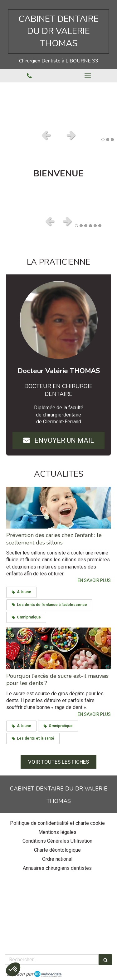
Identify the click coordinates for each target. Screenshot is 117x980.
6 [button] (100, 226)
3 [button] (112, 140)
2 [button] (108, 140)
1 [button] (103, 140)
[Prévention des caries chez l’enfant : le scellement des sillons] (58, 508)
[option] (58, 104)
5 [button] (95, 226)
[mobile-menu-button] (88, 76)
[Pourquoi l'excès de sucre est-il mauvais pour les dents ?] (58, 648)
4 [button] (90, 226)
